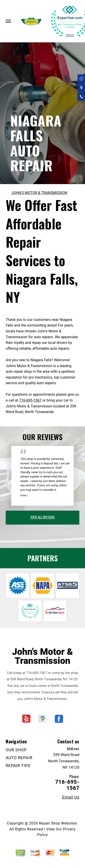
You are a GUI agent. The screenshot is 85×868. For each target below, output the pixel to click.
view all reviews (42, 517)
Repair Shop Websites (58, 823)
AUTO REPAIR (19, 758)
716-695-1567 (30, 400)
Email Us (71, 797)
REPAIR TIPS (18, 766)
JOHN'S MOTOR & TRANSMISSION (39, 193)
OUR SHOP (16, 750)
